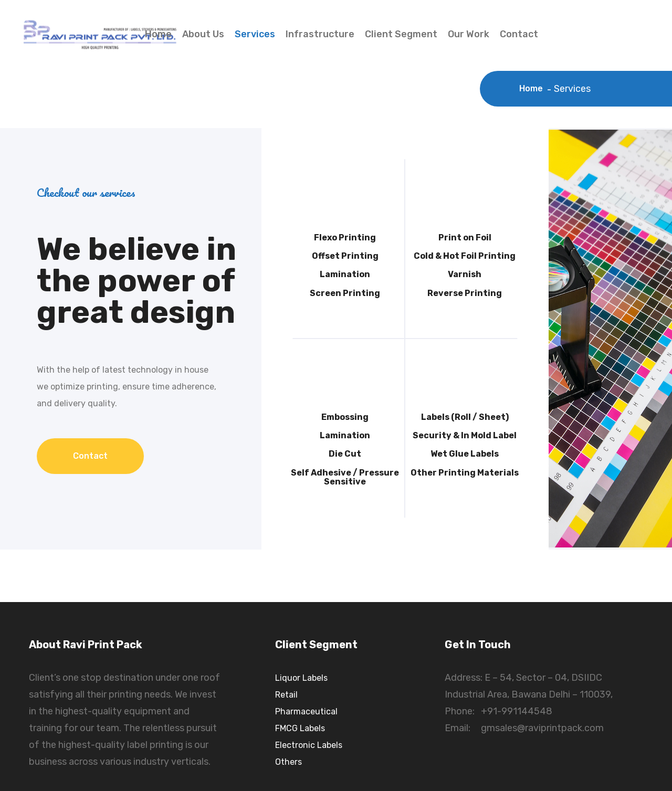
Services (255, 34)
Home (158, 34)
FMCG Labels (300, 728)
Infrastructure (320, 34)
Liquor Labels (301, 678)
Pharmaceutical (306, 711)
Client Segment (401, 34)
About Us (203, 34)
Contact (519, 34)
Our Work (469, 34)
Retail (286, 695)
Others (288, 762)
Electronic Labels (309, 745)
